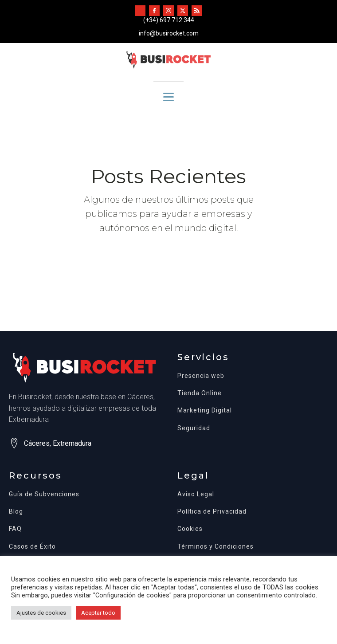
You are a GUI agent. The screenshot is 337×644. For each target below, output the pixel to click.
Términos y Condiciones (216, 547)
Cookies (190, 529)
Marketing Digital (205, 410)
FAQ (15, 529)
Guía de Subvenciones (44, 494)
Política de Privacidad (212, 512)
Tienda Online (200, 393)
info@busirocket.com (169, 33)
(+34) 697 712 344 (169, 20)
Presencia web (201, 376)
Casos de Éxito (32, 547)
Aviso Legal (196, 494)
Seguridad (194, 428)
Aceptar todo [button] (98, 613)
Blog (16, 512)
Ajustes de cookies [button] (41, 613)
